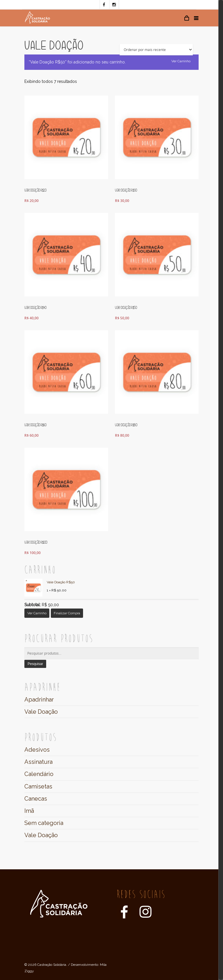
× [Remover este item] (26, 580)
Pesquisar (35, 664)
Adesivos (37, 750)
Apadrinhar (39, 700)
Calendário (39, 774)
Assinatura (38, 762)
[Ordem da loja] (156, 50)
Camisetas (38, 786)
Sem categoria (44, 823)
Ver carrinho (181, 61)
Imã (29, 811)
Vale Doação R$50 (50, 582)
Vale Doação (41, 712)
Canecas (36, 799)
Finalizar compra (67, 613)
